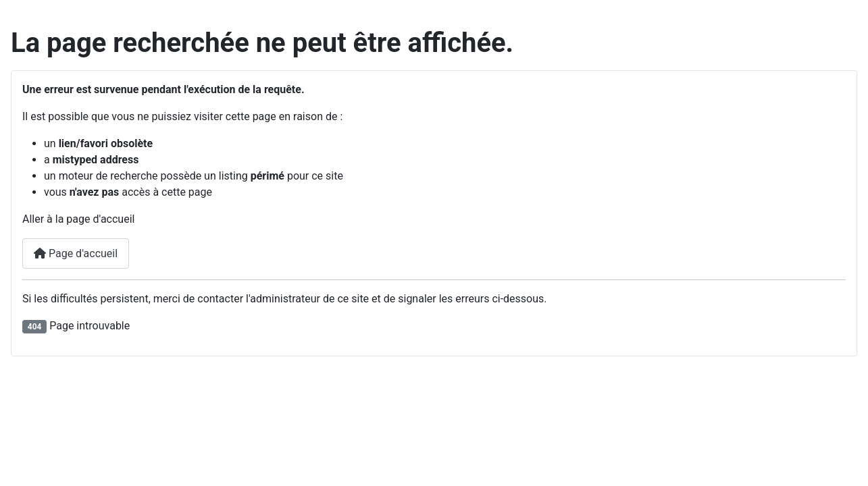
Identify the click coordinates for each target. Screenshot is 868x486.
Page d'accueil (76, 253)
